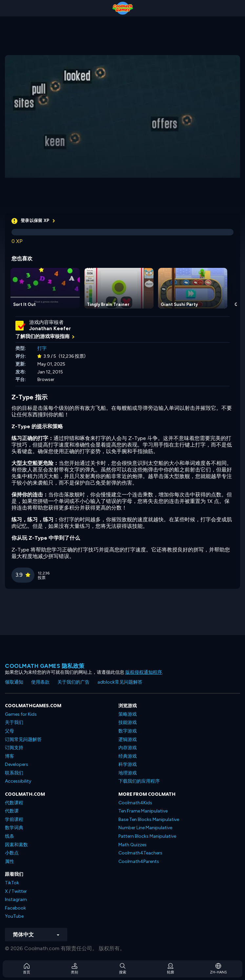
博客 (10, 756)
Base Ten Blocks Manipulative (149, 820)
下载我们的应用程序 (139, 781)
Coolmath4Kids (135, 803)
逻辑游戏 (128, 740)
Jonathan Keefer (50, 329)
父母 (10, 731)
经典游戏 (128, 756)
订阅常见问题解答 (23, 740)
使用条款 (40, 682)
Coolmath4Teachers (140, 853)
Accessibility (18, 781)
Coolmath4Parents (139, 861)
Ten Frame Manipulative (143, 811)
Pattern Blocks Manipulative (147, 836)
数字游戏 (128, 731)
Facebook (15, 908)
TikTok (12, 883)
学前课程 (14, 820)
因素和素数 (16, 845)
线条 (10, 836)
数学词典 (14, 828)
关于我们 (14, 722)
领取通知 (14, 682)
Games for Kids (21, 714)
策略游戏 (128, 714)
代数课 (12, 811)
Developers (17, 764)
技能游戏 (128, 722)
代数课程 (14, 803)
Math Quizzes (133, 845)
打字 (42, 348)
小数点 (12, 853)
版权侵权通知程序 (144, 672)
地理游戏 (128, 773)
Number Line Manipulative (145, 828)
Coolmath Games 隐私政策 (45, 666)
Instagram (16, 900)
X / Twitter (16, 891)
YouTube (14, 916)
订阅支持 (14, 748)
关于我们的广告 (73, 682)
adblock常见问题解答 (120, 682)
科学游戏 (128, 764)
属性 (10, 861)
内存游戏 (128, 748)
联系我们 (14, 773)
